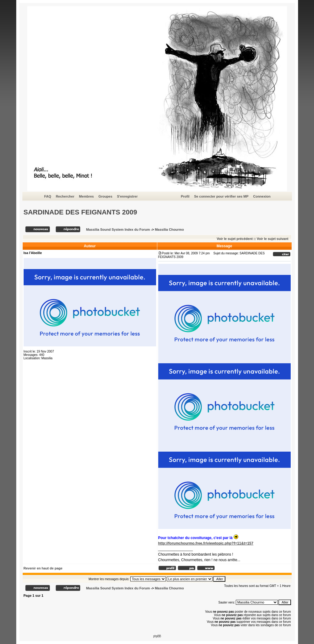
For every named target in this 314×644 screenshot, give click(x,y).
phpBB (157, 636)
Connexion (262, 196)
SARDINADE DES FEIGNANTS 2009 (80, 212)
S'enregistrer (127, 196)
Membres (86, 196)
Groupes (105, 196)
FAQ (48, 196)
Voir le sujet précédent (235, 239)
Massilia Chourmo (169, 229)
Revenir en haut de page (43, 568)
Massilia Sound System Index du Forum (118, 229)
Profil (185, 196)
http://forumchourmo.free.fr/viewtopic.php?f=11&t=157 (206, 543)
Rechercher (65, 196)
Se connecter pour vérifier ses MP (221, 196)
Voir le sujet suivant (272, 239)
